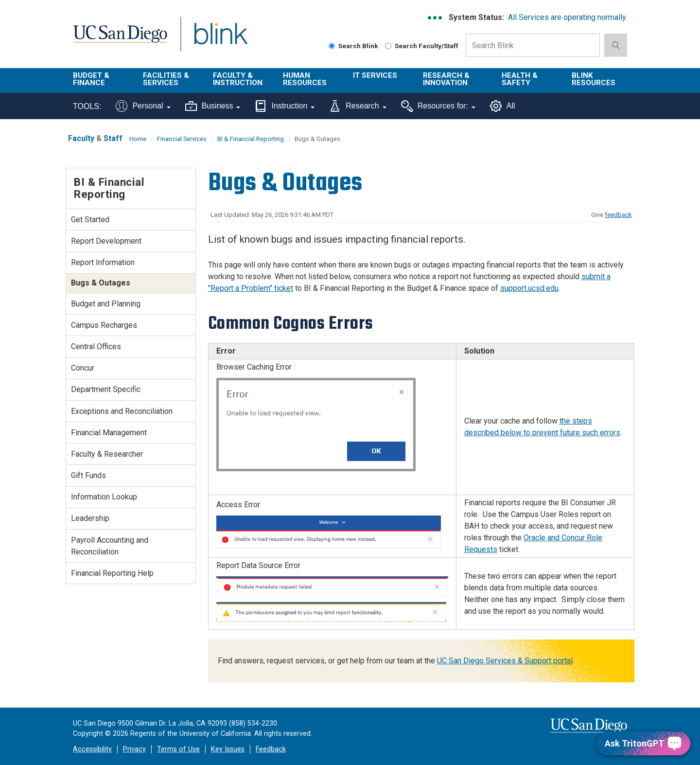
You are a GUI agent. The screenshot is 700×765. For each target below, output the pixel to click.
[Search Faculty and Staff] (388, 46)
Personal (143, 106)
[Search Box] (533, 45)
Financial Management (109, 433)
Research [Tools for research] (358, 106)
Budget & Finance (91, 79)
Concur (83, 368)
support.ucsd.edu (529, 288)
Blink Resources (594, 79)
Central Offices (96, 347)
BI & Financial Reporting (251, 139)
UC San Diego (120, 40)
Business (213, 106)
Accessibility (92, 749)
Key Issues (228, 749)
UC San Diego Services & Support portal (505, 661)
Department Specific (106, 389)
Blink (220, 40)
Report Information (103, 262)
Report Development (106, 241)
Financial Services (182, 139)
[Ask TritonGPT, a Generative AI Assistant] (643, 743)
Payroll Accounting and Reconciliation (110, 546)
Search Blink (353, 46)
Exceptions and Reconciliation (122, 411)
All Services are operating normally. (568, 17)
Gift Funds (88, 475)
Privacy (134, 749)
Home (138, 139)
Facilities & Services (166, 79)
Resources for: (438, 106)
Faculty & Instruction (238, 79)
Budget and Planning (106, 304)
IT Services (375, 75)
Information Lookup (104, 497)
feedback (618, 215)
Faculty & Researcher (107, 454)
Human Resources (305, 79)
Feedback (271, 749)
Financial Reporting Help (112, 573)
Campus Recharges (104, 325)
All (503, 106)
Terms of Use (178, 749)
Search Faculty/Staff (422, 46)
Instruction (285, 106)
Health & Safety (520, 79)
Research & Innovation (446, 79)
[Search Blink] (332, 46)
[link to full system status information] (435, 18)
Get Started (90, 220)
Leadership (90, 518)
